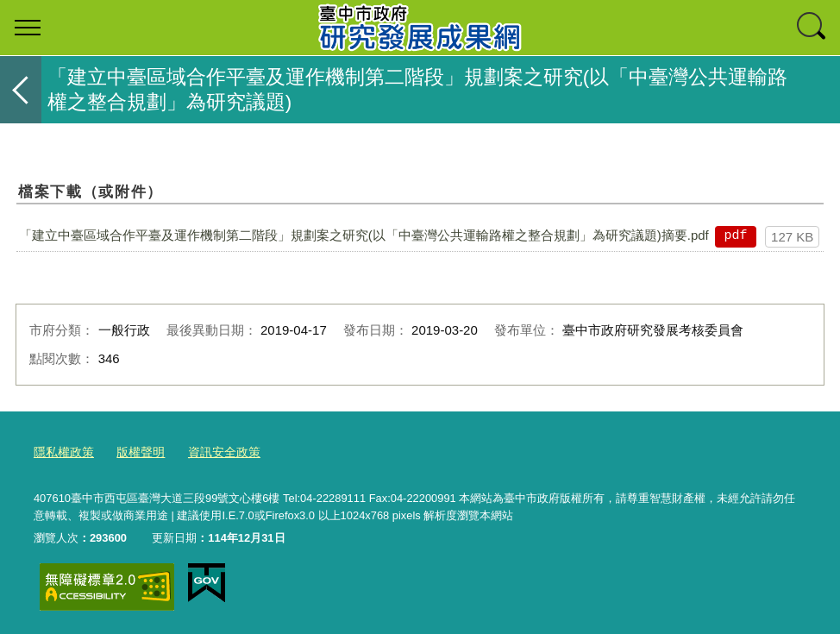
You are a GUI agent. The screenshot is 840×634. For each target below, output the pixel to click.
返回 (21, 90)
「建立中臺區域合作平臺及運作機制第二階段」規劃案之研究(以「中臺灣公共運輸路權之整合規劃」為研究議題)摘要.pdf (364, 235)
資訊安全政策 (214, 451)
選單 (28, 28)
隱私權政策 (62, 451)
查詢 (812, 28)
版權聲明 (135, 451)
